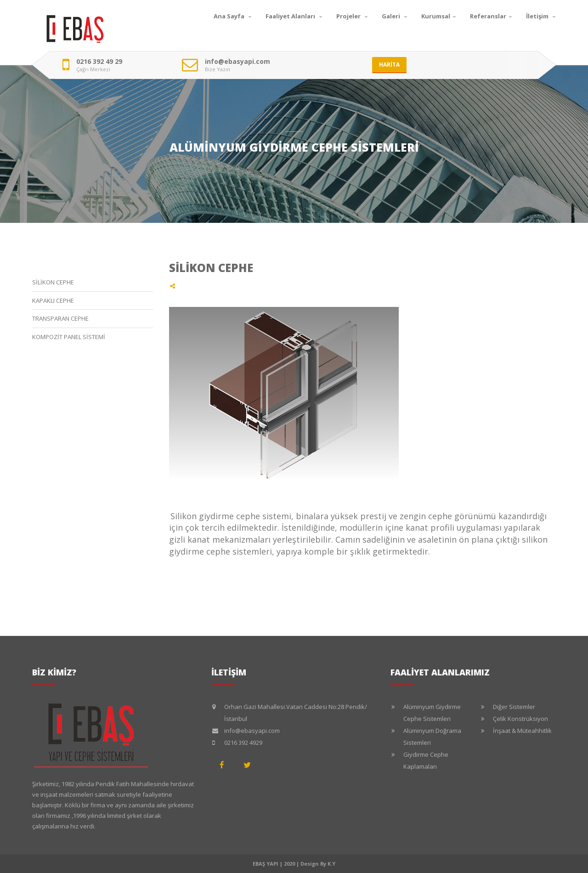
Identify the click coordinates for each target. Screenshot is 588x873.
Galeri (395, 16)
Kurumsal (439, 16)
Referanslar (491, 16)
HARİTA (389, 65)
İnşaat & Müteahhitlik (522, 731)
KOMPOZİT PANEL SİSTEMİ (69, 337)
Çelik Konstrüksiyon (520, 719)
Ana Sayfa (233, 16)
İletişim (541, 16)
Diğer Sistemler (514, 707)
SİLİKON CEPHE (53, 282)
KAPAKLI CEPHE (53, 300)
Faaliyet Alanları (294, 16)
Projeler (352, 16)
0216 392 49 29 (99, 62)
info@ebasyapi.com (237, 62)
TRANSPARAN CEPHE (60, 318)
